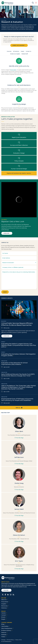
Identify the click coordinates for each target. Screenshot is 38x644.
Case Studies (5, 626)
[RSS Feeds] (13, 594)
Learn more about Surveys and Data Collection (19, 144)
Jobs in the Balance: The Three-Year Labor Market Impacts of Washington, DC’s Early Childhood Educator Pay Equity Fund (19, 387)
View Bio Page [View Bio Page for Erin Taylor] (19, 569)
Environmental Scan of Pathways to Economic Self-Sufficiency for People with (17, 400)
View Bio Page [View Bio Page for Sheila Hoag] (19, 490)
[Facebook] (5, 594)
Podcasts (4, 635)
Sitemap (3, 640)
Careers (4, 613)
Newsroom (5, 606)
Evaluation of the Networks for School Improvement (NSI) (14, 364)
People (4, 619)
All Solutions (16, 51)
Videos (4, 637)
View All (19, 408)
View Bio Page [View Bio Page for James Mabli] (19, 515)
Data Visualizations (7, 628)
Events (4, 617)
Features (4, 632)
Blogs (4, 624)
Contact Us (28, 51)
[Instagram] (11, 594)
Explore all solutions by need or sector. (19, 173)
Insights (4, 604)
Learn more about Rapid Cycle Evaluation (19, 136)
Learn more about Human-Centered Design (19, 167)
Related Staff (25, 54)
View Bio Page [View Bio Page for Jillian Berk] (19, 438)
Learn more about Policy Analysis (19, 159)
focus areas (13, 70)
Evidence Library (7, 630)
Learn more (7, 336)
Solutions (5, 608)
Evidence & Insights (15, 54)
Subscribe (6, 590)
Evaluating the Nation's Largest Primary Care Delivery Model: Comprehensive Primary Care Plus (19, 345)
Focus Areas (5, 602)
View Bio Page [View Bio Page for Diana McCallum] (19, 541)
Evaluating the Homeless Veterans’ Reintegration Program (18, 355)
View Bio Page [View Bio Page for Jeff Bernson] (19, 464)
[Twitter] (3, 594)
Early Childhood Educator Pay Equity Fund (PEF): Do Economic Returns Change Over (18, 375)
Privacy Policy (10, 640)
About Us (5, 600)
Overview (9, 51)
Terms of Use (19, 640)
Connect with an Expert (19, 45)
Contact (4, 615)
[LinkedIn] (8, 594)
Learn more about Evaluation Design (19, 151)
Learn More (7, 233)
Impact (22, 51)
